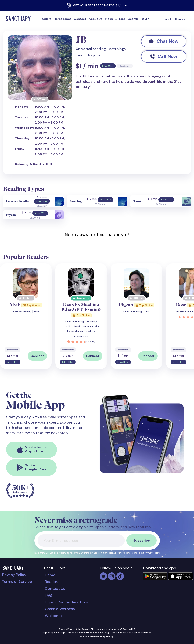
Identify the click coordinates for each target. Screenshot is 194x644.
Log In (168, 19)
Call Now (164, 56)
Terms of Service (17, 581)
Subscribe (142, 541)
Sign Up (180, 19)
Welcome (53, 616)
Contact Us (55, 588)
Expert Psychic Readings (66, 602)
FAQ (48, 595)
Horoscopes (63, 19)
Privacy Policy (152, 553)
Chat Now (164, 41)
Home (50, 575)
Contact (80, 19)
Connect (37, 356)
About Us (96, 19)
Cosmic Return (138, 19)
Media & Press (115, 19)
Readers (45, 19)
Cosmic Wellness (60, 609)
